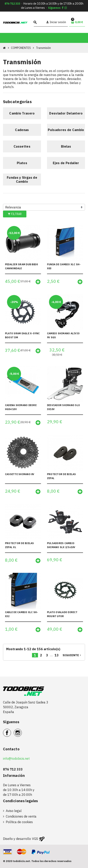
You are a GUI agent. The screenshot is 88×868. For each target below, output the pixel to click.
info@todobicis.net (16, 759)
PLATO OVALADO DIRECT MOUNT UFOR (62, 614)
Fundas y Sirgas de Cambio (22, 180)
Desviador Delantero (66, 113)
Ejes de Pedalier (66, 163)
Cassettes (22, 146)
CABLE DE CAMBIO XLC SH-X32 (22, 614)
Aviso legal (14, 811)
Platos (22, 163)
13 (57, 655)
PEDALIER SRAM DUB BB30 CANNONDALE (21, 266)
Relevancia (13, 207)
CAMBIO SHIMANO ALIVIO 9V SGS (63, 335)
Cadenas (22, 130)
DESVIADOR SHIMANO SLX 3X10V (63, 407)
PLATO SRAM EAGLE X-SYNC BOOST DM (22, 335)
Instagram (22, 731)
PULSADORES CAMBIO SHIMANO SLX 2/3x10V (61, 545)
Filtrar (15, 214)
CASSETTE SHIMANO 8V (20, 474)
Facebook (11, 731)
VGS (35, 839)
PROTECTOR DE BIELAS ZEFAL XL (19, 545)
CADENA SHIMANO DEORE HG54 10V (21, 407)
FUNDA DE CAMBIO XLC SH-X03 (64, 266)
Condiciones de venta (21, 816)
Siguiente (72, 655)
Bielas (66, 146)
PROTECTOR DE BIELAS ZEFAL (61, 476)
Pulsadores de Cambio (66, 130)
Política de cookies (19, 822)
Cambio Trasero (22, 113)
